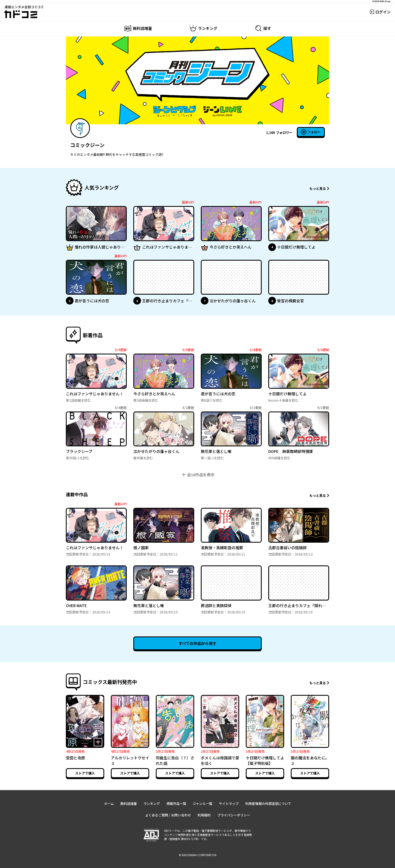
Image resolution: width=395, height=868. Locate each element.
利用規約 (204, 815)
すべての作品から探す (198, 643)
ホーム (109, 803)
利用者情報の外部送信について (268, 803)
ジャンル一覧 (203, 803)
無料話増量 (129, 803)
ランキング (152, 803)
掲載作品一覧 (176, 803)
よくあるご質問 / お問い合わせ (168, 815)
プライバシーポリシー (234, 815)
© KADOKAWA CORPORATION (198, 855)
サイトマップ (229, 803)
